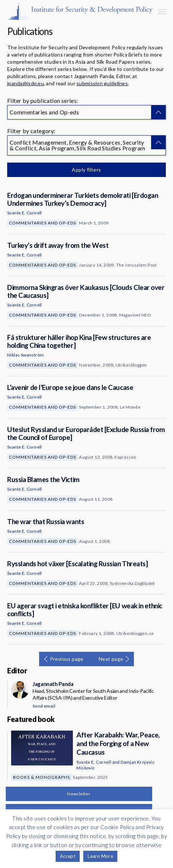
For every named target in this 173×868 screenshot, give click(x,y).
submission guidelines (102, 83)
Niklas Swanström (25, 355)
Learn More (100, 856)
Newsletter (79, 794)
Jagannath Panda (53, 684)
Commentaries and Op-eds (43, 223)
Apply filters (86, 170)
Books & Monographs (41, 777)
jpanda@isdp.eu (25, 83)
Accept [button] (68, 856)
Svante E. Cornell (25, 213)
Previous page (67, 659)
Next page (111, 659)
